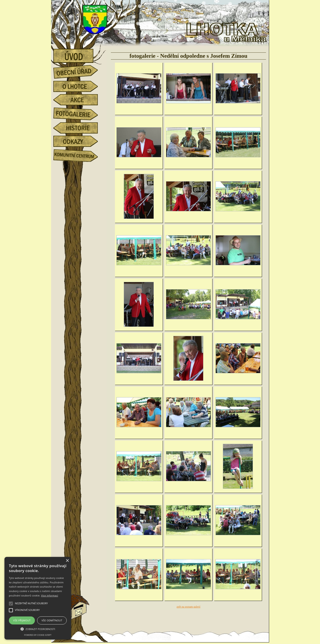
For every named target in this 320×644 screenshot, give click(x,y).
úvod (79, 54)
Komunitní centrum (79, 155)
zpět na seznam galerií (189, 607)
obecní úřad (79, 71)
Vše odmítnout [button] (52, 620)
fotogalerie (79, 113)
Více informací (50, 595)
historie (79, 128)
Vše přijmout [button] (22, 620)
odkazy (79, 141)
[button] (38, 629)
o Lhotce (79, 86)
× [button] (67, 561)
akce (79, 100)
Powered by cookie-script (38, 635)
